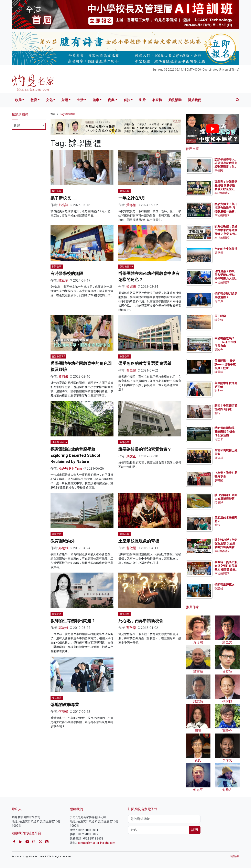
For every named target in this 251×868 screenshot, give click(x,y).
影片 (142, 100)
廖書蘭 (219, 480)
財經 (65, 100)
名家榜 (157, 100)
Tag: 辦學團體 (68, 114)
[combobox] (29, 126)
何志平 (219, 439)
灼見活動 (175, 100)
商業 (111, 100)
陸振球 (219, 503)
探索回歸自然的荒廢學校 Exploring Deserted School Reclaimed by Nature (75, 455)
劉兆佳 (219, 391)
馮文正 (131, 456)
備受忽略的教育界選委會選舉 (145, 363)
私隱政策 (235, 857)
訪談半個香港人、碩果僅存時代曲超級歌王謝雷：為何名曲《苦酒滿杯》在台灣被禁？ (226, 167)
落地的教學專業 (65, 705)
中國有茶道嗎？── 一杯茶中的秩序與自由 (225, 342)
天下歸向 (220, 316)
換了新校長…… (64, 198)
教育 (34, 100)
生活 (80, 100)
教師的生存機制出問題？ (73, 621)
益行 (217, 413)
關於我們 (195, 100)
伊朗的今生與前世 (226, 249)
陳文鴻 (219, 320)
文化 (49, 100)
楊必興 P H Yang (70, 468)
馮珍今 (219, 350)
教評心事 (57, 191)
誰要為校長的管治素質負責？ (145, 449)
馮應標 (219, 253)
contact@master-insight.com (96, 843)
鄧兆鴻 (63, 205)
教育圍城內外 (63, 541)
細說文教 (57, 534)
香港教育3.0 (126, 267)
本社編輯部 (222, 193)
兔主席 (219, 301)
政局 (18, 100)
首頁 (53, 114)
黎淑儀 (131, 287)
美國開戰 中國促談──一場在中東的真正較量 (225, 364)
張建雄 (219, 458)
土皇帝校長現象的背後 (139, 541)
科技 (127, 100)
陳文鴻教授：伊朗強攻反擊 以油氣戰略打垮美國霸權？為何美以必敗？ (226, 547)
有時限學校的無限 (67, 273)
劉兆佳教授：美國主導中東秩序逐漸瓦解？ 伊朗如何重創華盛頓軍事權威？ (226, 234)
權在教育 (57, 698)
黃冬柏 (131, 205)
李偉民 (219, 171)
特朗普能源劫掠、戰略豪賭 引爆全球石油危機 (226, 432)
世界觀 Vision (59, 442)
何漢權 (63, 712)
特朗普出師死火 (225, 585)
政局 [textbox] (17, 126)
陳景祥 (219, 372)
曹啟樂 (131, 370)
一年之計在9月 (132, 198)
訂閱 (195, 830)
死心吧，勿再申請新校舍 (141, 621)
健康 (96, 100)
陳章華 (63, 280)
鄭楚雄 (63, 548)
